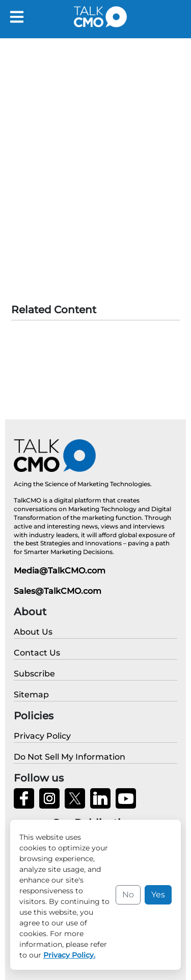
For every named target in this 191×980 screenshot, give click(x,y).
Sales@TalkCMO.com (58, 591)
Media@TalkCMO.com (60, 571)
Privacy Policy (74, 965)
